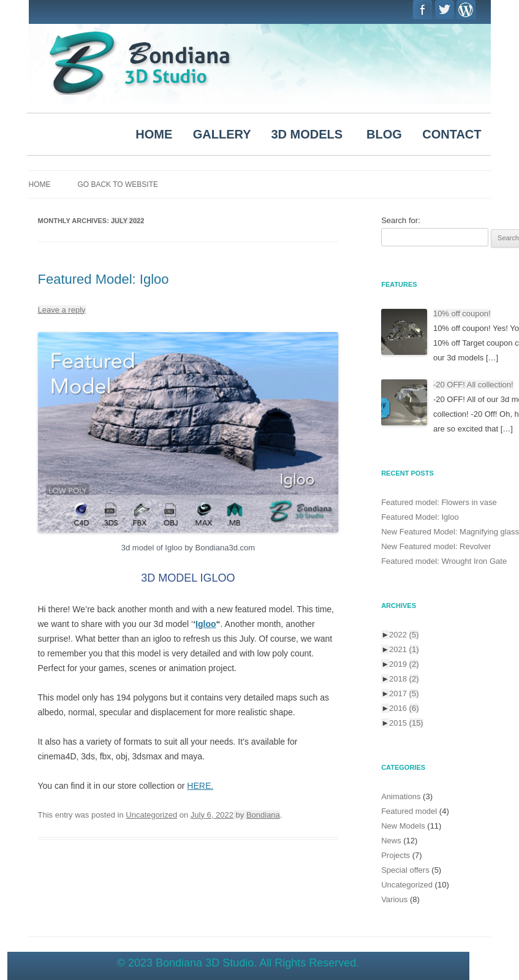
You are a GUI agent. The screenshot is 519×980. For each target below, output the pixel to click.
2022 (404, 635)
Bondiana (263, 815)
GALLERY (222, 134)
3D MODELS (307, 134)
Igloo (206, 624)
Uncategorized (151, 815)
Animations (401, 796)
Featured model (409, 811)
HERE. (200, 786)
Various (394, 899)
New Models (403, 826)
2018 (404, 679)
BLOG (384, 134)
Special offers (405, 870)
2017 (404, 693)
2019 (404, 664)
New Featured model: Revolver (436, 546)
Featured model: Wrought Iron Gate (444, 561)
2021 (404, 649)
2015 (406, 723)
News (391, 841)
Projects (396, 855)
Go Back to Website (118, 184)
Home (40, 184)
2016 (404, 708)
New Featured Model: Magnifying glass (450, 532)
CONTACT (452, 134)
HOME (154, 134)
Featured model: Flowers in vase (439, 502)
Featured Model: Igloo (104, 279)
